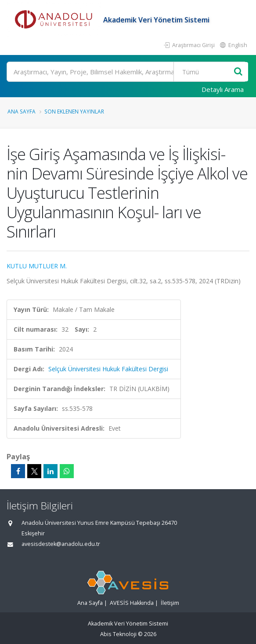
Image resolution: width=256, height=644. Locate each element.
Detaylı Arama (223, 89)
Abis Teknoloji (118, 634)
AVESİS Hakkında (132, 603)
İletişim (170, 603)
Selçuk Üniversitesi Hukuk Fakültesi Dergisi (108, 369)
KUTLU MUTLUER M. (37, 266)
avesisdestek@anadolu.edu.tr (61, 544)
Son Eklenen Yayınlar (74, 111)
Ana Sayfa (22, 111)
